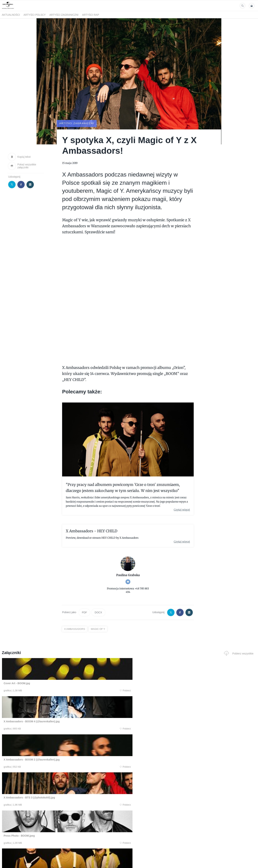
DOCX (98, 612)
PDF (84, 612)
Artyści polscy (35, 15)
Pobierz (56, 691)
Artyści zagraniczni (64, 15)
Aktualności (11, 15)
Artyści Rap (91, 15)
